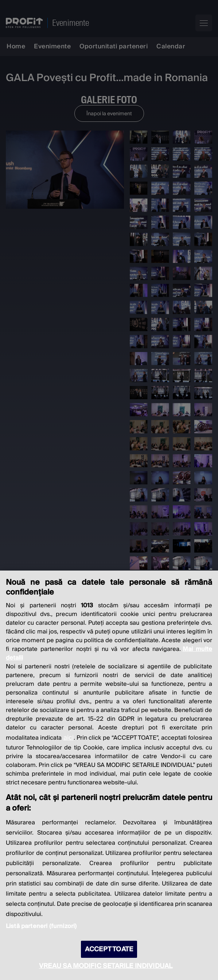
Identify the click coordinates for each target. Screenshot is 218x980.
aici (69, 738)
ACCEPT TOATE (109, 949)
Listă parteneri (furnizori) (41, 926)
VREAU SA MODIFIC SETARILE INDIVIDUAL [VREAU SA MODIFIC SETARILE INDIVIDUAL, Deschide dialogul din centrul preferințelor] (106, 966)
